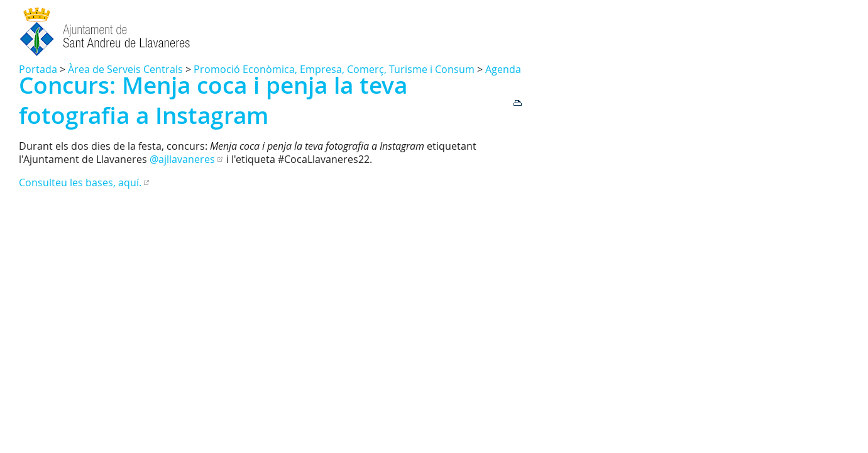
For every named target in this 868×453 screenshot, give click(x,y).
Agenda (503, 69)
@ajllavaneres (182, 159)
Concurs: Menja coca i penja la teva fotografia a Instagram (213, 100)
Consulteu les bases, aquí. (80, 182)
